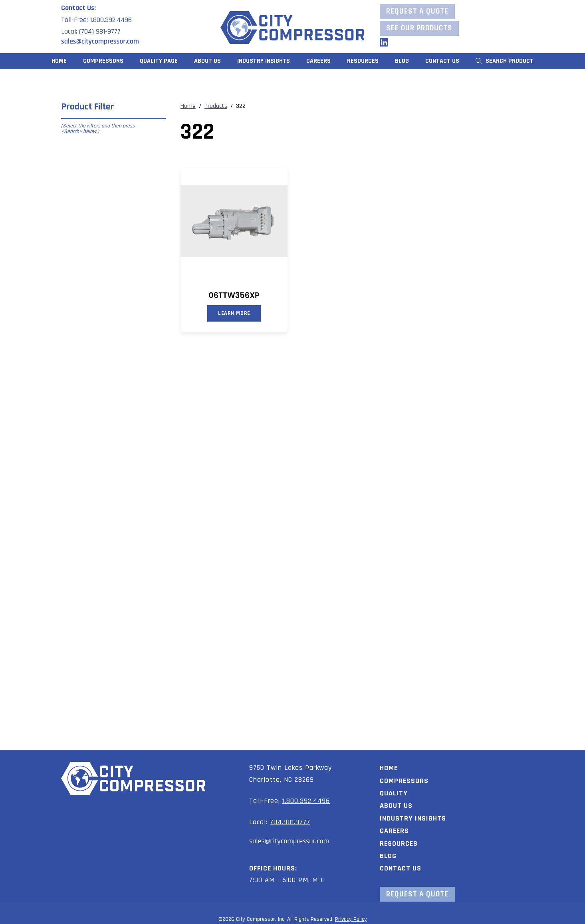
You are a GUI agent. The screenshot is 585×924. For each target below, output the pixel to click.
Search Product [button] (505, 61)
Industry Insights (264, 61)
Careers (318, 61)
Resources (399, 842)
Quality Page (159, 61)
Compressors (103, 61)
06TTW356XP (234, 295)
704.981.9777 (290, 821)
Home (59, 61)
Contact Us (442, 61)
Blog (402, 61)
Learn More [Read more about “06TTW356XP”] (234, 313)
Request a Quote (417, 11)
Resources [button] (363, 61)
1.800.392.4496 (306, 800)
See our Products (419, 28)
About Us (207, 61)
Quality (394, 792)
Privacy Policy (351, 918)
